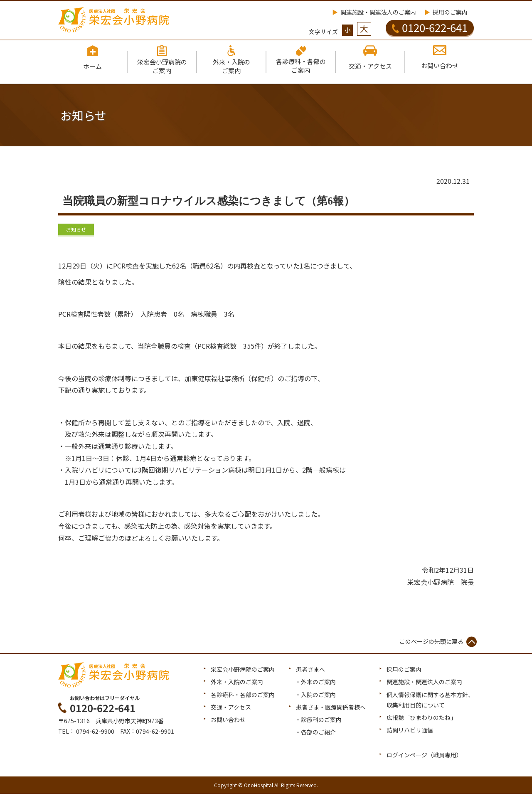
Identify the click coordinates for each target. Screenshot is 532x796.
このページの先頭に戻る (431, 643)
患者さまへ (310, 671)
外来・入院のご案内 (237, 684)
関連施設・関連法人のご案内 (378, 12)
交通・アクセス (231, 709)
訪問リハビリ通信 (410, 732)
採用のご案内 (450, 12)
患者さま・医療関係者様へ (331, 709)
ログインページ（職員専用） (424, 757)
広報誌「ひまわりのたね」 (421, 720)
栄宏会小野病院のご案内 (243, 671)
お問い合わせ (228, 722)
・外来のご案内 (315, 684)
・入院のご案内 (315, 697)
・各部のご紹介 (315, 734)
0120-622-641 (430, 27)
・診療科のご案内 (318, 722)
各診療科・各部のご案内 (243, 697)
